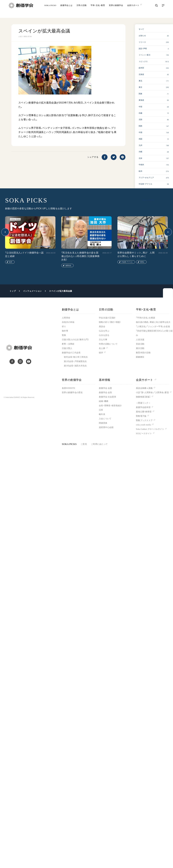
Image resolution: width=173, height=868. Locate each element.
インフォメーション (32, 291)
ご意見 (84, 444)
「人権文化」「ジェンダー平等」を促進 (153, 327)
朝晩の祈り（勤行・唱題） (110, 322)
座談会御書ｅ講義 (144, 388)
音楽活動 (140, 344)
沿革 (101, 410)
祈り (64, 327)
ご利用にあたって (99, 444)
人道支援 (140, 340)
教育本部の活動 (143, 353)
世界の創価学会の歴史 (72, 393)
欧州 (11, 262)
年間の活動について (108, 344)
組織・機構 (104, 401)
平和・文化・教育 (98, 9)
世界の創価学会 (116, 9)
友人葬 (102, 348)
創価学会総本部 (143, 407)
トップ (13, 291)
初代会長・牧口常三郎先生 (76, 357)
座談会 (102, 327)
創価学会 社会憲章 (108, 397)
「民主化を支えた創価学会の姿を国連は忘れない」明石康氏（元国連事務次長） (80, 256)
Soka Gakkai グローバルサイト (150, 429)
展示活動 (140, 348)
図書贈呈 (140, 357)
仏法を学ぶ (104, 331)
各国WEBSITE (68, 388)
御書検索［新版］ (143, 397)
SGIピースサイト (144, 433)
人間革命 (66, 318)
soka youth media (143, 425)
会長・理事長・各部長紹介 (110, 406)
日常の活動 (82, 9)
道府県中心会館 (106, 427)
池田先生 (68, 265)
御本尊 (65, 331)
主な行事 (103, 340)
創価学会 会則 (105, 393)
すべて (141, 29)
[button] (5, 232)
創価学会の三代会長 (71, 353)
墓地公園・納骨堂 (144, 412)
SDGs (142, 262)
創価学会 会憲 (105, 388)
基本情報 (105, 380)
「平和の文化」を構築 (146, 318)
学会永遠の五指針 (107, 318)
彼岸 (101, 353)
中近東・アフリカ (127, 262)
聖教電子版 (141, 416)
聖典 (64, 335)
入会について (105, 419)
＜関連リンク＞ (143, 403)
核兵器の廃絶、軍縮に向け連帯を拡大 (153, 322)
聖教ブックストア (144, 420)
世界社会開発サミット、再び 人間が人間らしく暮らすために (136, 254)
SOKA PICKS (50, 9)
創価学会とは (66, 9)
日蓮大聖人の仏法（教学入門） (75, 340)
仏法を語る (104, 335)
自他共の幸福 (68, 322)
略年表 (102, 414)
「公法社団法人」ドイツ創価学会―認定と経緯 (24, 254)
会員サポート (146, 380)
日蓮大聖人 (67, 348)
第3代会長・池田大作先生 (75, 366)
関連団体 (103, 423)
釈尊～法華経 (68, 344)
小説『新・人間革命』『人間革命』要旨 (152, 393)
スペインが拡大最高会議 (60, 291)
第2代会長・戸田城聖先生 (75, 361)
